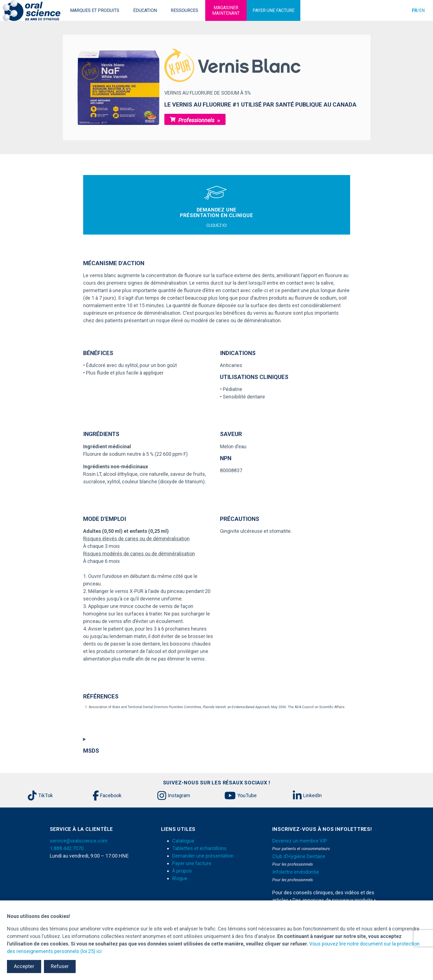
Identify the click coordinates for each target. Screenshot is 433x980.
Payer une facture (192, 863)
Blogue (180, 878)
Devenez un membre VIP (300, 841)
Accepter (24, 966)
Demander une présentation (203, 856)
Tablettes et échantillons (199, 848)
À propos (182, 871)
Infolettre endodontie (296, 872)
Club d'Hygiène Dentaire (299, 856)
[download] (97, 712)
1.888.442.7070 (67, 848)
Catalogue (183, 841)
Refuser (60, 966)
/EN (418, 10)
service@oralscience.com (79, 841)
